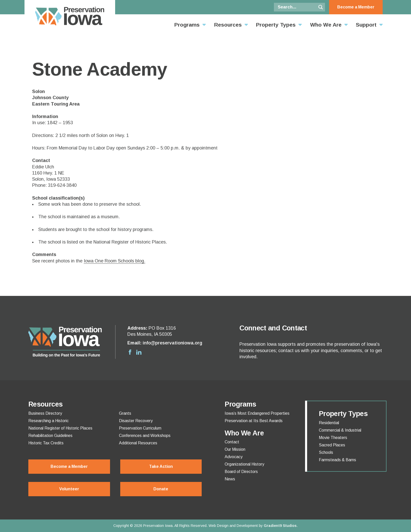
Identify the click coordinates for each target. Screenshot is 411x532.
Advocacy (234, 457)
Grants (125, 413)
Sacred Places (332, 445)
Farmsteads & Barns (337, 460)
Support (366, 25)
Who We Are (326, 25)
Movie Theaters (333, 438)
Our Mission (235, 449)
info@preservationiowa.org (172, 343)
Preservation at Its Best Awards (254, 421)
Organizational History (244, 464)
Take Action (161, 466)
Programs (187, 25)
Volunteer (69, 489)
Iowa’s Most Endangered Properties (257, 413)
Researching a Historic (49, 421)
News (230, 479)
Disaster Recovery (136, 421)
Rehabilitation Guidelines (50, 436)
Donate (161, 489)
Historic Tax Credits (46, 443)
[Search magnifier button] (321, 7)
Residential (329, 423)
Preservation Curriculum (140, 428)
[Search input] (296, 7)
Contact (232, 442)
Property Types (276, 25)
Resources (228, 25)
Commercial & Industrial (340, 430)
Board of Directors (241, 472)
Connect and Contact (273, 328)
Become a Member (356, 7)
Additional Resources (138, 443)
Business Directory (45, 413)
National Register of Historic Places (60, 428)
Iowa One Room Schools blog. (114, 261)
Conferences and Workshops (145, 436)
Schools (326, 453)
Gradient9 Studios (280, 526)
